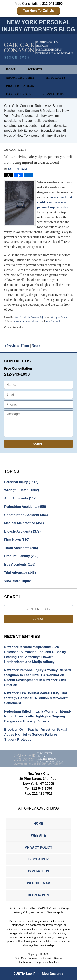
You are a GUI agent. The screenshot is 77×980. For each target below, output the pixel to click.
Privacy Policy (39, 847)
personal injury (33, 321)
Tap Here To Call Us (38, 11)
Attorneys (56, 78)
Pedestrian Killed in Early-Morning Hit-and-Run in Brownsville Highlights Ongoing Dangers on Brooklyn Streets (37, 716)
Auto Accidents (22, 317)
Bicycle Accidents (22, 531)
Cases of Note (19, 94)
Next (36, 346)
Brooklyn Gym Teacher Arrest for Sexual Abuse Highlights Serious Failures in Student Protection (36, 734)
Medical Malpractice (24, 523)
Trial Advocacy (20, 573)
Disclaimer (39, 859)
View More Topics (18, 581)
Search (38, 619)
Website (35, 69)
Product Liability (21, 556)
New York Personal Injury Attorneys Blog (39, 50)
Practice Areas (20, 86)
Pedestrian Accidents (25, 507)
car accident (18, 321)
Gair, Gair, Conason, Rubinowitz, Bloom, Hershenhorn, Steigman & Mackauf (38, 960)
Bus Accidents (20, 564)
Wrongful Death (59, 317)
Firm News (17, 540)
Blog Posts (38, 895)
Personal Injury (38, 317)
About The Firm (20, 78)
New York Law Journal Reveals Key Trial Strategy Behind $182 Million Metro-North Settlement (36, 698)
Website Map (38, 883)
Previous (11, 346)
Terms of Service (46, 912)
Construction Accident (26, 515)
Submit (39, 444)
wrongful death (53, 321)
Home (11, 69)
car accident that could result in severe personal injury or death (55, 202)
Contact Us (54, 94)
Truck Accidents (21, 548)
